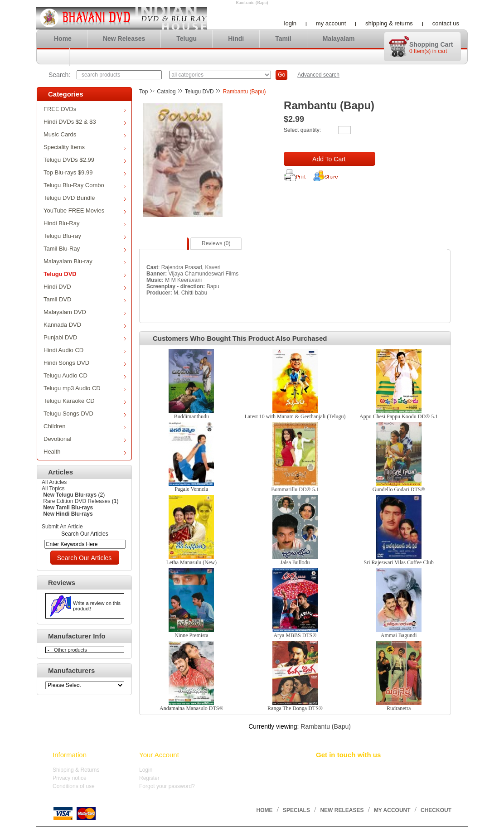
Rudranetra (399, 708)
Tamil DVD (85, 299)
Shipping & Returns (389, 23)
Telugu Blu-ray (85, 236)
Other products (70, 650)
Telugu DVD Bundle (85, 198)
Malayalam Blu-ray (85, 261)
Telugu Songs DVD (85, 413)
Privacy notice (70, 778)
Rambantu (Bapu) (245, 92)
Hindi (236, 39)
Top (143, 92)
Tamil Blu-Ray (85, 249)
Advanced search (318, 75)
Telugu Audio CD (85, 375)
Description (164, 243)
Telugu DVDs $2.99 (85, 160)
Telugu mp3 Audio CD (85, 388)
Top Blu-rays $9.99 (85, 172)
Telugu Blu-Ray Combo (85, 185)
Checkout (436, 810)
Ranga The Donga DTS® (295, 708)
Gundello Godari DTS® (399, 489)
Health (85, 452)
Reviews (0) (216, 243)
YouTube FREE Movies (85, 210)
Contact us (446, 23)
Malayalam (339, 39)
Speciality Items (85, 147)
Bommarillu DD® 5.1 (295, 489)
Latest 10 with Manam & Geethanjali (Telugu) (295, 416)
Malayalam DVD (85, 312)
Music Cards (85, 134)
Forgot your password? (167, 786)
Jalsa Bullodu (295, 562)
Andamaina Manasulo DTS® (191, 708)
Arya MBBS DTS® (295, 635)
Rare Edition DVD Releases (77, 501)
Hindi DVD (85, 287)
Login (290, 23)
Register (149, 778)
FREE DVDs (85, 109)
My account (331, 23)
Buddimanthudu (191, 416)
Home (63, 39)
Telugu (187, 39)
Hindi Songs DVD (85, 363)
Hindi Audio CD (85, 350)
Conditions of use (74, 786)
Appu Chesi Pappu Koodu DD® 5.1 (399, 416)
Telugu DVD (85, 274)
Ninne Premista (191, 635)
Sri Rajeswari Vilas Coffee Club (399, 562)
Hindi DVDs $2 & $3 (85, 122)
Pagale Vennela (191, 489)
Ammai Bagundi (399, 635)
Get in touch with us (348, 755)
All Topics (53, 488)
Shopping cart (431, 44)
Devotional (85, 439)
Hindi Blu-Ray (85, 223)
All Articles (54, 482)
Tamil (283, 39)
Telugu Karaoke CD (85, 401)
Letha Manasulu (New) (191, 562)
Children (85, 426)
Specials (296, 810)
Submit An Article (62, 527)
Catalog (166, 92)
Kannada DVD (85, 325)
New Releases (124, 39)
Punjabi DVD (85, 337)
